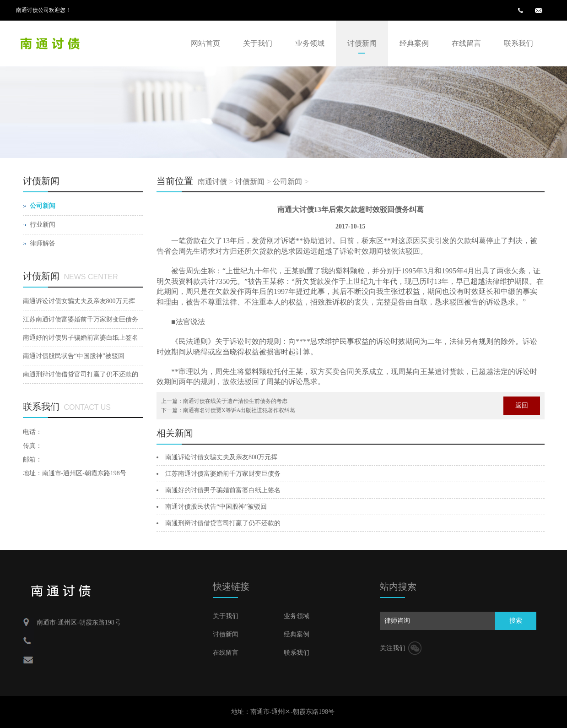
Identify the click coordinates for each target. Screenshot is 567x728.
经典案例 (414, 43)
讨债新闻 (362, 43)
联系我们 (518, 43)
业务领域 (310, 43)
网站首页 (205, 43)
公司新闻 (287, 182)
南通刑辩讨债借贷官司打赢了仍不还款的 (223, 523)
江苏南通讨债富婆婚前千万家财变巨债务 (223, 474)
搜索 (516, 621)
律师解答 (43, 243)
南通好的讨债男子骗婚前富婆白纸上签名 (223, 490)
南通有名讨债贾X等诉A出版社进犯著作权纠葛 (239, 410)
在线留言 (466, 43)
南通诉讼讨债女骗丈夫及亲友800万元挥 (221, 457)
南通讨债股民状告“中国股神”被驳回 (216, 507)
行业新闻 (43, 225)
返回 (522, 405)
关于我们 (258, 43)
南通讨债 (212, 182)
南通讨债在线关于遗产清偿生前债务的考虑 (235, 401)
